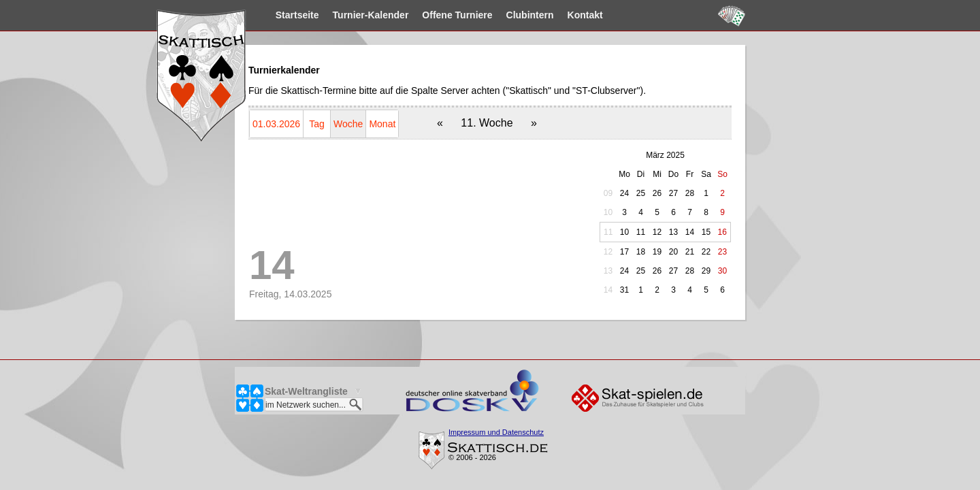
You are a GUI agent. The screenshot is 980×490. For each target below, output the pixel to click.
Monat (382, 124)
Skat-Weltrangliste (306, 391)
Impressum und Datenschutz (496, 432)
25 (641, 193)
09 (608, 193)
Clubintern (557, 15)
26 (657, 193)
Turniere (484, 15)
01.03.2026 (276, 124)
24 (624, 193)
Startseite (325, 15)
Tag (317, 124)
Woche (348, 124)
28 (690, 193)
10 (608, 212)
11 (608, 232)
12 (608, 252)
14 (608, 290)
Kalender (397, 15)
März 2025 (665, 155)
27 (673, 193)
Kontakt (612, 15)
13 (608, 271)
